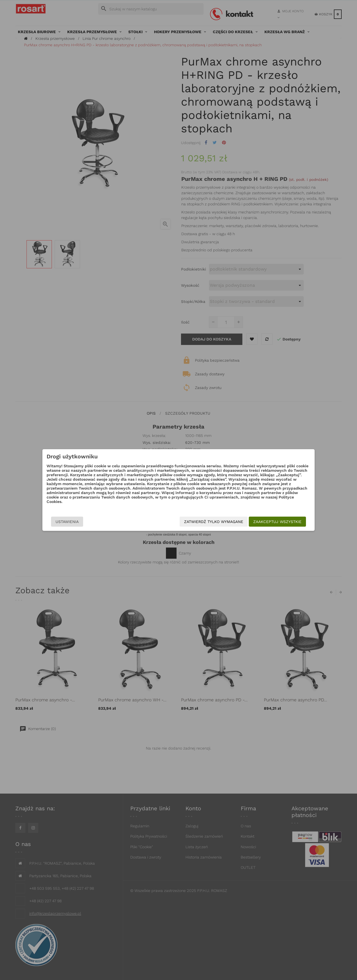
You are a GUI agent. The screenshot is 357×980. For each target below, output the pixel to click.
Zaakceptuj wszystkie (277, 522)
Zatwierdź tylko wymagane (214, 522)
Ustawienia (67, 522)
